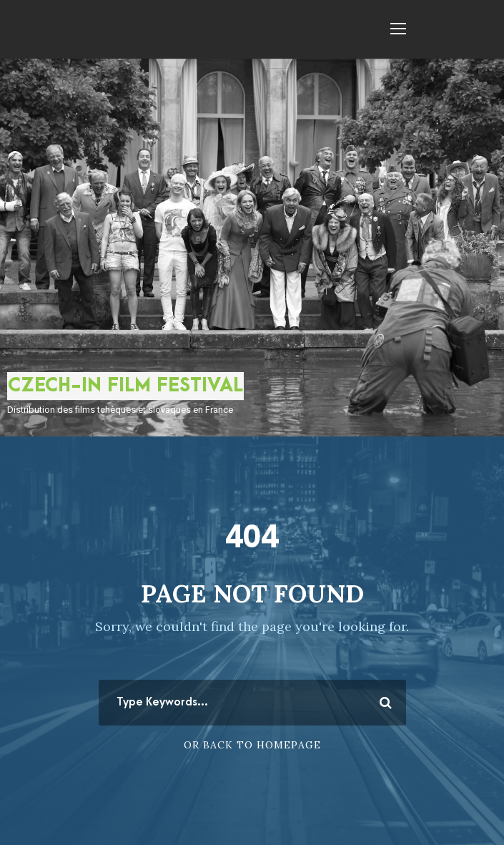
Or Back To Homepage (252, 745)
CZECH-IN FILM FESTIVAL (125, 386)
